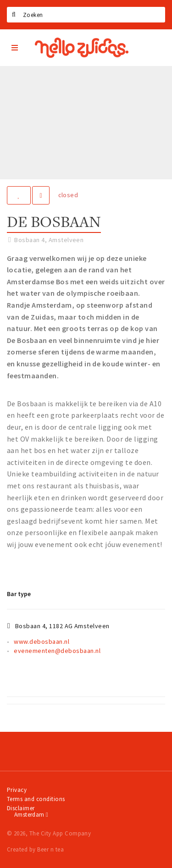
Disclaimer (21, 808)
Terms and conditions (36, 799)
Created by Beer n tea (35, 849)
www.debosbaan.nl (42, 641)
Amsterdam (31, 815)
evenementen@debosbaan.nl (57, 651)
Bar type (19, 594)
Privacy (17, 790)
